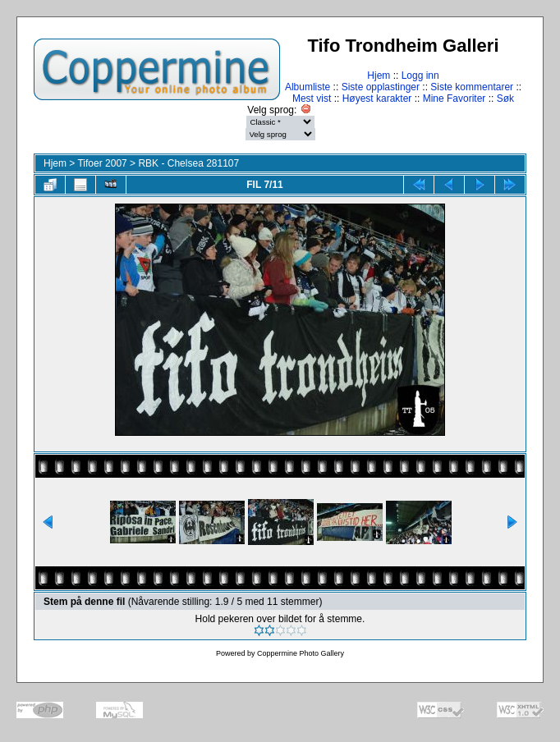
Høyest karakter (377, 98)
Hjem (379, 76)
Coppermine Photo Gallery (301, 653)
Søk (505, 98)
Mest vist (312, 98)
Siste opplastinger (381, 87)
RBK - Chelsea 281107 (188, 163)
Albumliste (308, 87)
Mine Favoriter (454, 98)
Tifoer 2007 (102, 163)
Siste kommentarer (472, 87)
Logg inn (420, 76)
